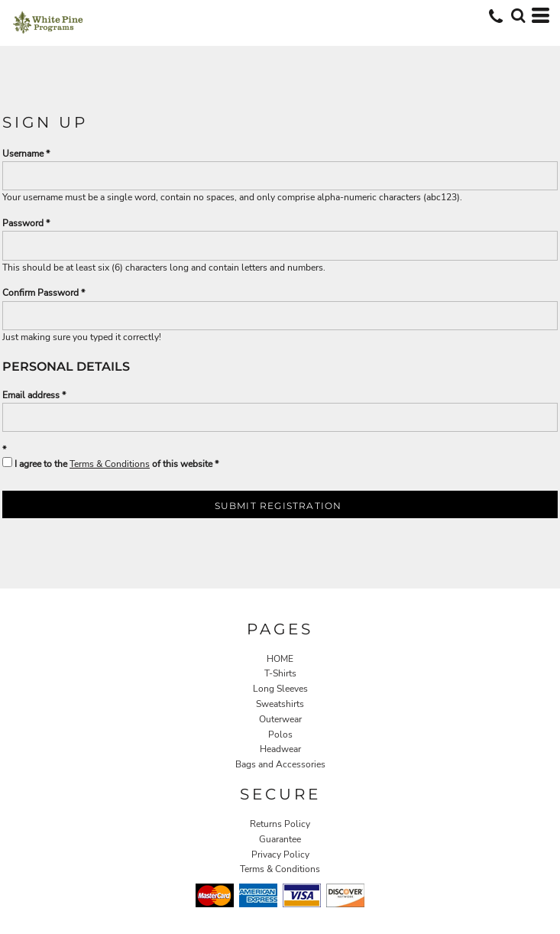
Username (23, 154)
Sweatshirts (280, 704)
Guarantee (280, 839)
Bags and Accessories (280, 764)
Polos (280, 735)
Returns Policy (280, 824)
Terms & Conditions (110, 464)
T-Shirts (280, 673)
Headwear (280, 749)
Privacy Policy (280, 855)
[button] (518, 15)
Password (23, 223)
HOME (280, 659)
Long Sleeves (280, 689)
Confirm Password (40, 293)
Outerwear (280, 719)
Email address (31, 395)
